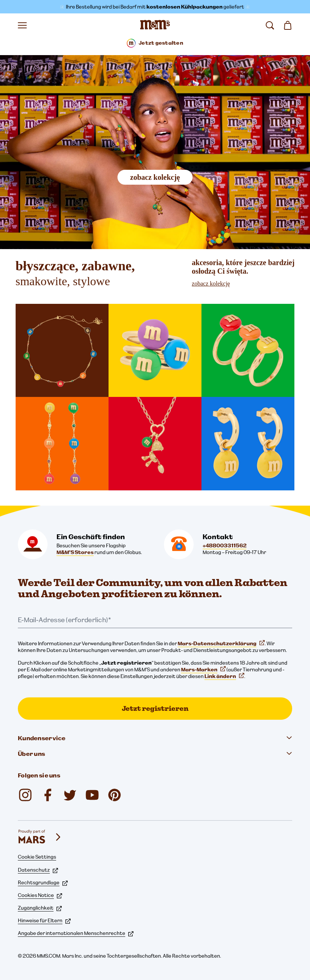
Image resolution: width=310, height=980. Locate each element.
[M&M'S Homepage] (155, 25)
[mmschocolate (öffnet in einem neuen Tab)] (25, 795)
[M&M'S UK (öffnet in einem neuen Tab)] (48, 795)
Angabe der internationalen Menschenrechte (76, 933)
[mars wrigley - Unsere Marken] (40, 837)
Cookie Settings (37, 857)
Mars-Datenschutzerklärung (221, 643)
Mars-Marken (203, 669)
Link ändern (224, 676)
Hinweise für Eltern (44, 920)
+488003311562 (225, 545)
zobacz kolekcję (155, 177)
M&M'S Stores (75, 552)
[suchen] (270, 25)
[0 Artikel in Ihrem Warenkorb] (288, 25)
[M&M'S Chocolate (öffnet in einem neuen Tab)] (114, 795)
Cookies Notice (40, 895)
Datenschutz (38, 870)
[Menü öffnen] (22, 25)
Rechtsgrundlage (43, 882)
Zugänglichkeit (40, 908)
